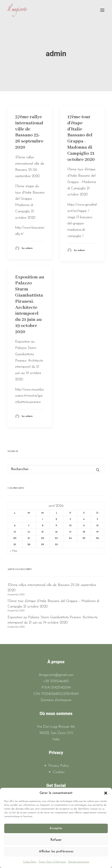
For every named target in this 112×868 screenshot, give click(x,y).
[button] (106, 793)
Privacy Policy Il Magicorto (52, 862)
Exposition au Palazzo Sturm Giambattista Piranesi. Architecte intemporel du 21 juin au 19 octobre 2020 (30, 304)
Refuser (56, 840)
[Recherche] (56, 469)
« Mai (13, 551)
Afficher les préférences (56, 852)
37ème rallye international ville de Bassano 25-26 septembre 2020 (29, 132)
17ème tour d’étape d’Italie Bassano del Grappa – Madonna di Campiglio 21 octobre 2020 (53, 604)
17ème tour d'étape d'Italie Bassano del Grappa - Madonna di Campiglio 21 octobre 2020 (81, 138)
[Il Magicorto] (17, 10)
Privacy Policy (59, 766)
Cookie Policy (30, 862)
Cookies (59, 772)
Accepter (56, 828)
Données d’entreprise (79, 862)
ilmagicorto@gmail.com (56, 675)
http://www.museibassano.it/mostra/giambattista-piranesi (29, 396)
